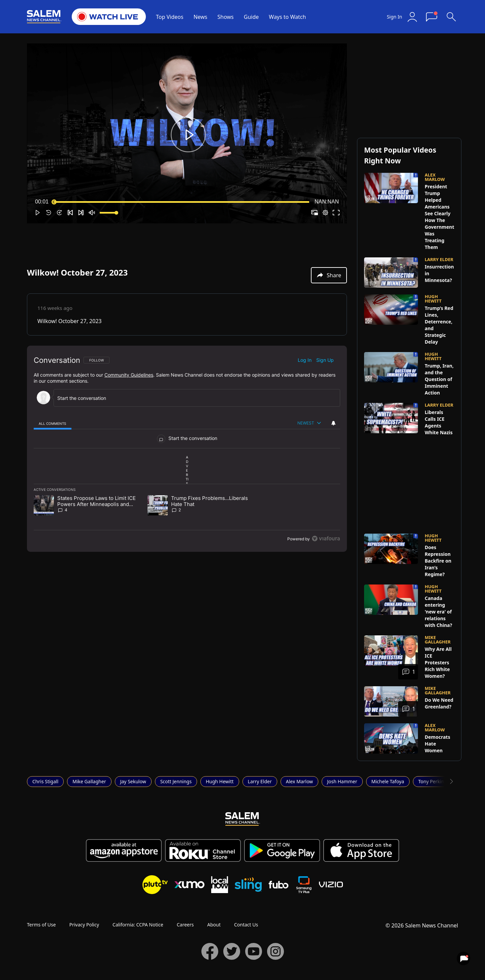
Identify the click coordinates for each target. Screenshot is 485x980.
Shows (226, 17)
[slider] (182, 202)
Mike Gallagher (89, 781)
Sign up (325, 360)
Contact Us (246, 925)
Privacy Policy (84, 925)
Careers (185, 925)
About (214, 925)
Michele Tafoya (388, 781)
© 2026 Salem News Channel (422, 925)
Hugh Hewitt (220, 781)
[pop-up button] (325, 213)
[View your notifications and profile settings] (333, 423)
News (200, 17)
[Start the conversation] (194, 398)
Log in (305, 360)
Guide (251, 17)
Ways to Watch (287, 17)
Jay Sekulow (133, 781)
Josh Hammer (342, 781)
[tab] (53, 423)
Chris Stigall (45, 781)
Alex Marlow (299, 781)
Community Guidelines (129, 375)
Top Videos (170, 17)
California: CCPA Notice (138, 925)
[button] (188, 135)
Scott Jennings (176, 781)
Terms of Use (41, 925)
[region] (187, 449)
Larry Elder (260, 781)
